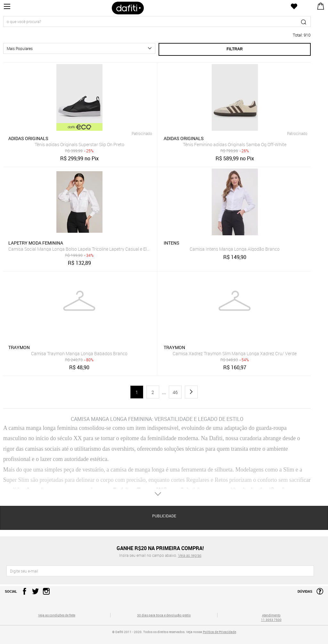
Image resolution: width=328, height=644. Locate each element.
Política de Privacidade (219, 632)
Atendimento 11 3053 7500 (271, 617)
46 (175, 392)
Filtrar (234, 49)
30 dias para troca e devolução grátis (164, 615)
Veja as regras (190, 555)
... (164, 392)
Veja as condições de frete (57, 615)
